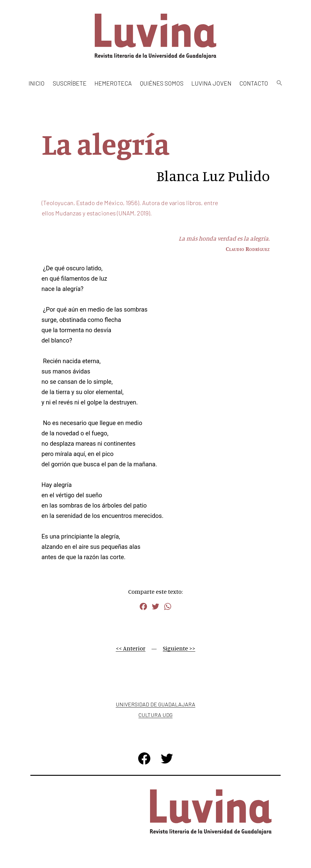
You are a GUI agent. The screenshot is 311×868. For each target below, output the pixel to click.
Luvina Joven (211, 83)
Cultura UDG (155, 715)
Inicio (37, 83)
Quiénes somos (162, 83)
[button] (279, 83)
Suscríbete (70, 83)
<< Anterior (131, 648)
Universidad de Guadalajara (155, 704)
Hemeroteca (113, 83)
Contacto (254, 83)
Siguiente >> (179, 648)
